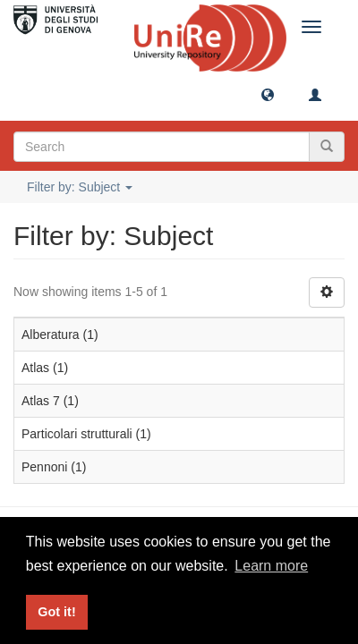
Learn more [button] (271, 566)
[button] (268, 94)
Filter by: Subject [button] (80, 187)
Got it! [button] (56, 612)
